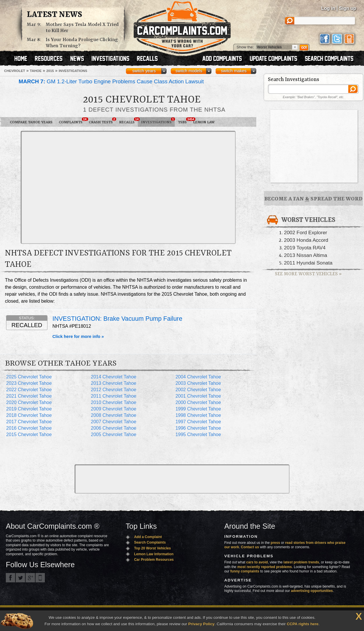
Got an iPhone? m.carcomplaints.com (40, 578)
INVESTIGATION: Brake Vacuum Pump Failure (117, 319)
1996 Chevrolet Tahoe (198, 428)
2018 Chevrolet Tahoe (29, 415)
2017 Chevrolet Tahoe (29, 422)
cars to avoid (257, 562)
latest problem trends (301, 562)
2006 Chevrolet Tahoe (114, 428)
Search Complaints (150, 542)
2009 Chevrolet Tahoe (114, 409)
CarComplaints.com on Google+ (30, 578)
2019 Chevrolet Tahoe (29, 409)
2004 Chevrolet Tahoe (198, 377)
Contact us (250, 547)
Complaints (72, 121)
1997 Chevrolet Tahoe (198, 422)
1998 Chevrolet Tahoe (198, 415)
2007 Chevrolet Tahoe (114, 422)
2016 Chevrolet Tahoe (29, 428)
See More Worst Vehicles (308, 274)
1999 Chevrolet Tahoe (198, 409)
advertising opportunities (312, 591)
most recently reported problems (265, 567)
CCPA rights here (303, 624)
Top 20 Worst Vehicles (152, 548)
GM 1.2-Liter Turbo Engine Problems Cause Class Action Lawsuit (111, 81)
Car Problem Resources (154, 560)
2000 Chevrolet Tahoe (198, 402)
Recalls (128, 121)
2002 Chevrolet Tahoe (198, 390)
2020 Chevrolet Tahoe (29, 402)
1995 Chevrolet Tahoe (198, 435)
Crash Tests (102, 121)
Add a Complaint (148, 537)
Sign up (348, 8)
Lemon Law (204, 122)
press (275, 543)
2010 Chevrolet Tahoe (114, 402)
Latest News (54, 15)
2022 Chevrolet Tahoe (29, 390)
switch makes (234, 71)
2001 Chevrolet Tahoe (198, 396)
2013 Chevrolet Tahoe (114, 383)
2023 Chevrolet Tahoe (29, 383)
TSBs (184, 121)
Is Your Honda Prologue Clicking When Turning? (82, 43)
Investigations (158, 121)
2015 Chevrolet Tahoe (29, 435)
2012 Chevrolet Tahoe (114, 390)
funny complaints (245, 571)
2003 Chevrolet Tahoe (198, 383)
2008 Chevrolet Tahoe (114, 415)
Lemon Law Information (154, 554)
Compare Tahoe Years (31, 122)
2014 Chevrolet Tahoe (114, 377)
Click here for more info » (78, 336)
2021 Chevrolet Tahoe (29, 396)
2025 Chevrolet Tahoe (29, 377)
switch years (144, 71)
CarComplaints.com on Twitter (20, 578)
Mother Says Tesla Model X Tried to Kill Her (82, 28)
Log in (328, 8)
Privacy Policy (201, 624)
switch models (189, 71)
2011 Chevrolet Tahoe (114, 396)
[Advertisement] (55, 187)
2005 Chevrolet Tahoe (114, 435)
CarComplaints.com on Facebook (10, 578)
